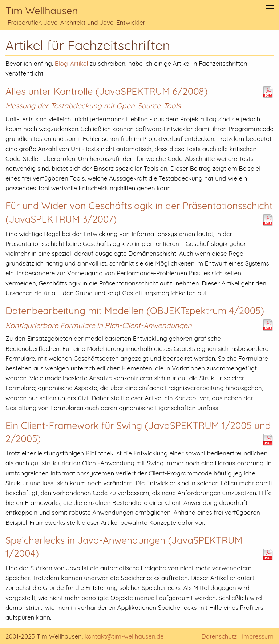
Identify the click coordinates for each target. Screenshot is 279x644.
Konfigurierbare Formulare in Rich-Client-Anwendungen (98, 325)
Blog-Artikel (71, 63)
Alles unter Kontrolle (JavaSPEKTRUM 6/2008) (106, 91)
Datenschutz (219, 636)
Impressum (258, 636)
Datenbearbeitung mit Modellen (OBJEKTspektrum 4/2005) (135, 311)
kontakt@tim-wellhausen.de (124, 636)
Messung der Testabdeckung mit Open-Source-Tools (93, 106)
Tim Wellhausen (42, 11)
